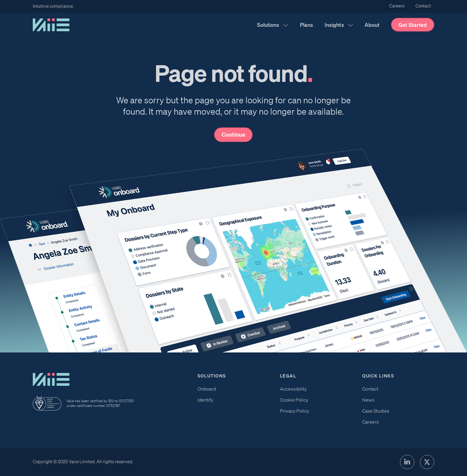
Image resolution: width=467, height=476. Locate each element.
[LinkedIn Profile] (407, 462)
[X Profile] (427, 462)
